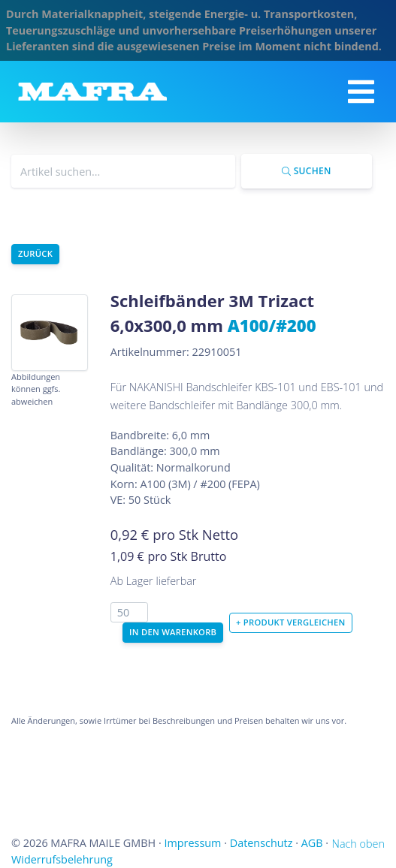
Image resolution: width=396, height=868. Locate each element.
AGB (312, 843)
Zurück (35, 253)
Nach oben (358, 844)
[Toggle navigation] (361, 92)
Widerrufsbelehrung (62, 859)
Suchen (306, 171)
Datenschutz (261, 843)
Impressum (192, 843)
